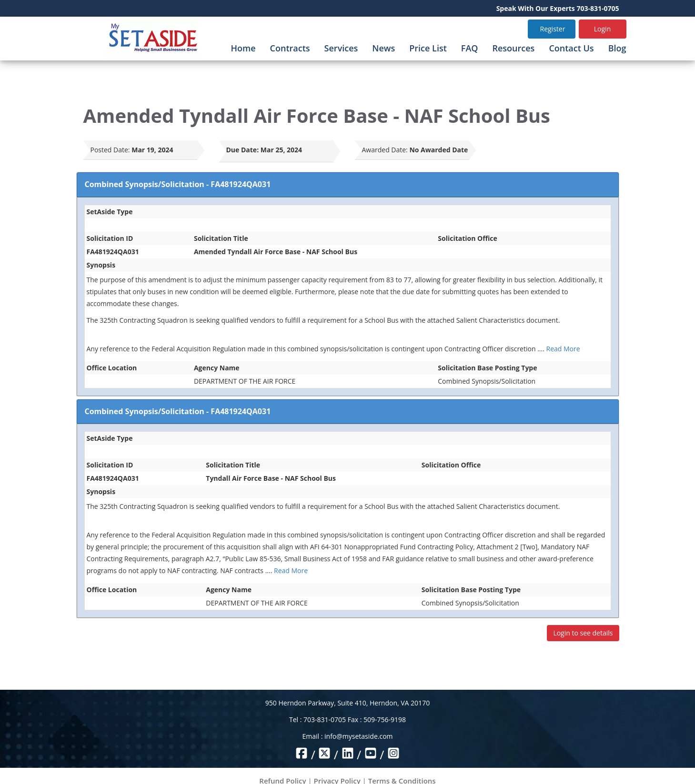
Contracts (290, 48)
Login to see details (583, 633)
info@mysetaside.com (358, 736)
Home (243, 48)
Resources (513, 48)
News (383, 48)
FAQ (470, 48)
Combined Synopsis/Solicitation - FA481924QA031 (178, 184)
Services (341, 48)
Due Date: (243, 150)
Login (602, 29)
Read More (563, 349)
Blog (617, 48)
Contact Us (571, 48)
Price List (428, 48)
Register (553, 29)
